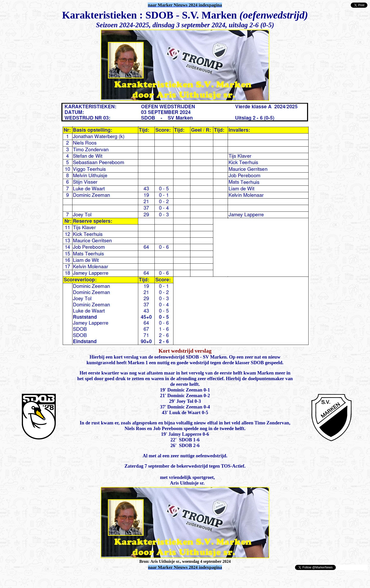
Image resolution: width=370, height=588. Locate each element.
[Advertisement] (62, 578)
